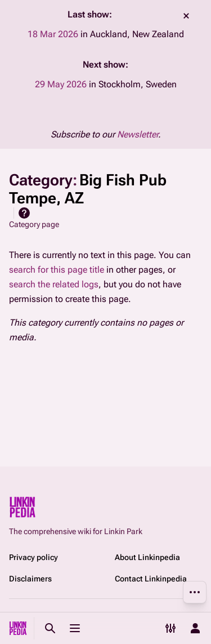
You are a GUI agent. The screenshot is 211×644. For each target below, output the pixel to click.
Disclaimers (30, 579)
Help (24, 213)
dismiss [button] (186, 16)
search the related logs (54, 284)
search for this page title (57, 270)
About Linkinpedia (147, 557)
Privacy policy (33, 557)
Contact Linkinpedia (151, 579)
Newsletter (138, 134)
